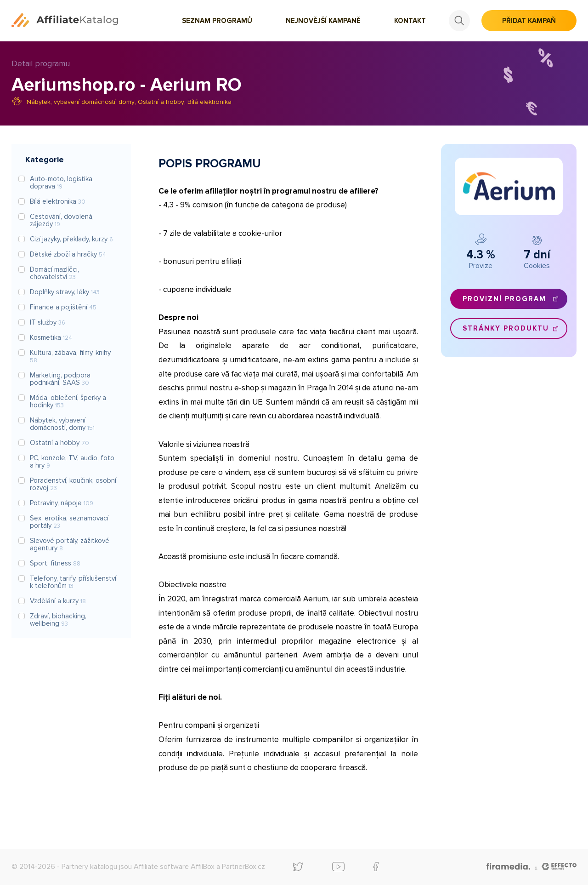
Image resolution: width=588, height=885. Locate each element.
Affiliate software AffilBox (174, 867)
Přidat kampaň (529, 21)
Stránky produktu (506, 328)
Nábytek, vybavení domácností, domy (81, 102)
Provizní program (504, 299)
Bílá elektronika (209, 102)
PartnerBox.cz (243, 867)
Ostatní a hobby (161, 102)
